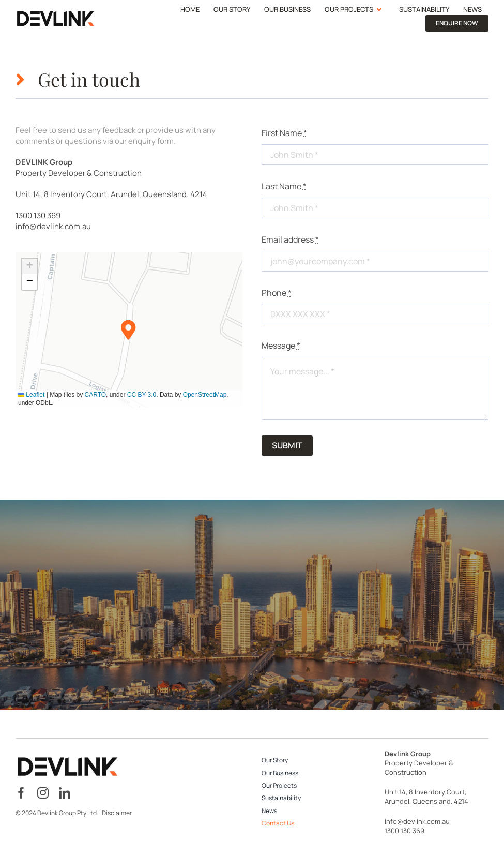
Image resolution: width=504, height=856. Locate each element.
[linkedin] (65, 793)
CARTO (96, 395)
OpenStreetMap (205, 395)
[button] (129, 330)
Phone (277, 293)
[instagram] (43, 793)
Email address (290, 239)
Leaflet (31, 395)
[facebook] (21, 793)
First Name (284, 133)
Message (281, 346)
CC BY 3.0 (142, 395)
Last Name (284, 186)
